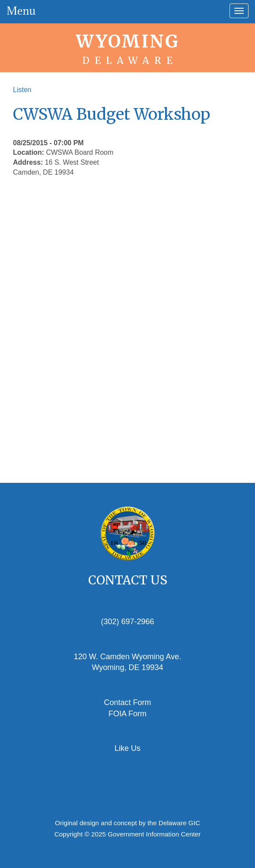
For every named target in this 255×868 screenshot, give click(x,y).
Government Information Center (154, 834)
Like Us (127, 748)
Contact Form (127, 702)
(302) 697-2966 (127, 622)
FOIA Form (127, 714)
